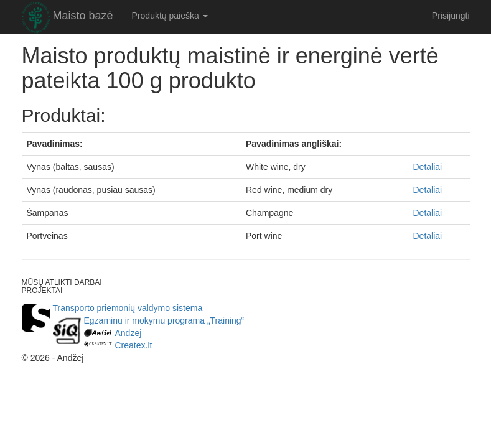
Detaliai (428, 167)
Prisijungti (451, 16)
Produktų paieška (170, 16)
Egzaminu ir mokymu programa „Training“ (164, 320)
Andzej (129, 333)
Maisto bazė (83, 16)
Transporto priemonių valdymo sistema (128, 308)
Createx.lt (134, 345)
